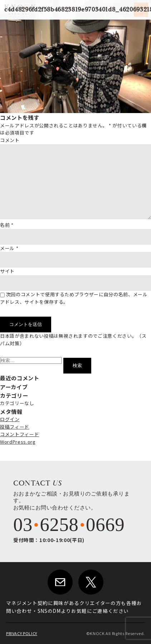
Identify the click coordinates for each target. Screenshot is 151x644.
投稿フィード (15, 427)
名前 (7, 225)
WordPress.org (18, 442)
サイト (7, 271)
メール (9, 248)
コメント (10, 140)
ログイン (10, 419)
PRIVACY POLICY (22, 633)
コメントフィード (20, 434)
